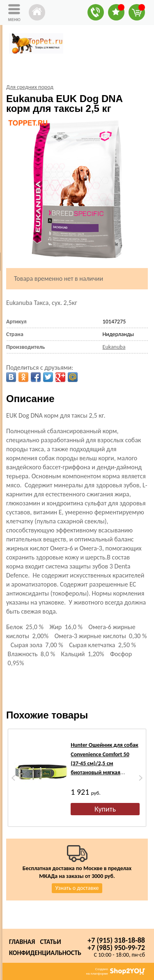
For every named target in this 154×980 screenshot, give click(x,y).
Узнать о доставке (77, 888)
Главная (22, 942)
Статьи (50, 942)
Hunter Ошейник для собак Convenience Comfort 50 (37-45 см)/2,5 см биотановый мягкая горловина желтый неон (104, 763)
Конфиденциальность (45, 953)
